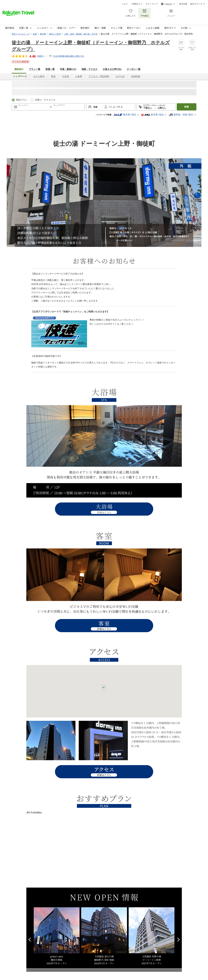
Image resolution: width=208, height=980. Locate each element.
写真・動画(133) (68, 69)
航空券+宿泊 (125, 115)
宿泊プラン (22, 100)
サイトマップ (152, 4)
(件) (42, 56)
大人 (111, 107)
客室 (53, 76)
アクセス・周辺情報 (99, 76)
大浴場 (65, 76)
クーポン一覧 (134, 69)
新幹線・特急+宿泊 (181, 115)
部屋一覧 (50, 69)
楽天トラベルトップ (21, 34)
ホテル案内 (39, 76)
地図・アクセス (90, 69)
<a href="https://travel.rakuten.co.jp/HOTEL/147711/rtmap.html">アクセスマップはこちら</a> (104, 691)
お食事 (79, 76)
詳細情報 (136, 76)
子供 (118, 107)
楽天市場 (183, 4)
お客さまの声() (112, 69)
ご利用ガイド (137, 4)
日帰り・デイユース (45, 100)
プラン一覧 (35, 69)
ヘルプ (125, 4)
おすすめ (120, 76)
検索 (187, 107)
